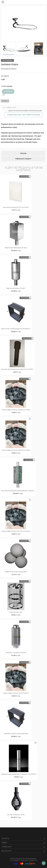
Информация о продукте (23, 159)
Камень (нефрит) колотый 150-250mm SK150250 (16, 410)
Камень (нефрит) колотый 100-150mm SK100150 (16, 531)
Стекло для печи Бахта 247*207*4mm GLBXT (16, 207)
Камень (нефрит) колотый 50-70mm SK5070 (16, 693)
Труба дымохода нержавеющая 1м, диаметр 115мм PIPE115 (19, 774)
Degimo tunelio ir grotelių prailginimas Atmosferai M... (16, 329)
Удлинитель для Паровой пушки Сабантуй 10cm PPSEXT (17, 369)
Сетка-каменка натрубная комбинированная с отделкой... (18, 491)
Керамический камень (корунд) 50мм (16, 572)
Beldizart (14, 69)
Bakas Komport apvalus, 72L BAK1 (16, 288)
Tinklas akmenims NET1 (16, 612)
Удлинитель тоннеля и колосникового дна (16, 734)
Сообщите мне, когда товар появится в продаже (23, 115)
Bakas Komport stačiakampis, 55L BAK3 (16, 248)
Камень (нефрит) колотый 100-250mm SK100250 (16, 450)
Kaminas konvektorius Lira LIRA (16, 815)
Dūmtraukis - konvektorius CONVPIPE (16, 653)
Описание (23, 153)
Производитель (6, 69)
